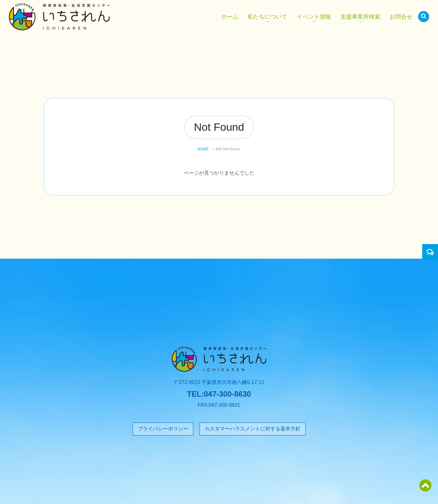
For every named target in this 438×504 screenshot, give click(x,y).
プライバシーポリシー (163, 429)
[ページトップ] (425, 489)
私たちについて (267, 17)
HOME (203, 149)
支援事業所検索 (360, 17)
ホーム (230, 17)
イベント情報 (314, 17)
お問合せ (401, 17)
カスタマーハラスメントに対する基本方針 (253, 429)
